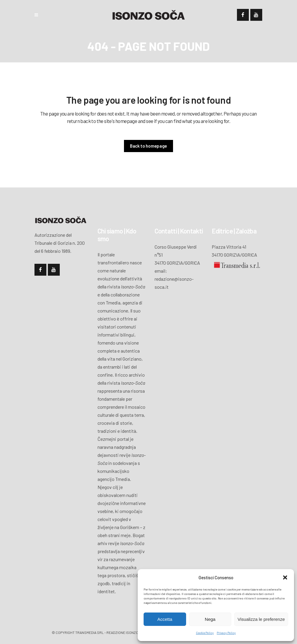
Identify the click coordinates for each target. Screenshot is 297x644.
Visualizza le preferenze (261, 619)
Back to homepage (148, 146)
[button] (285, 577)
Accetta (165, 619)
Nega (210, 619)
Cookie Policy (205, 633)
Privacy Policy (226, 633)
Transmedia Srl (89, 632)
